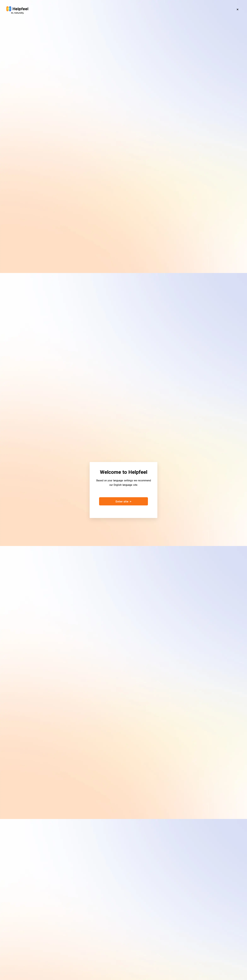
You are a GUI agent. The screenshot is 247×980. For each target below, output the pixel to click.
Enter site (123, 501)
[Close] (238, 9)
